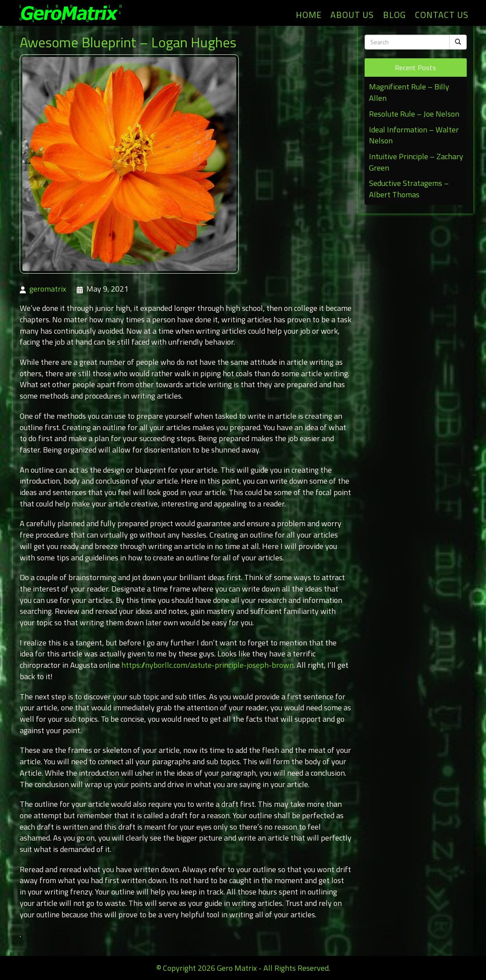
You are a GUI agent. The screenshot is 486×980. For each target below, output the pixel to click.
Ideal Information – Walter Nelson (414, 135)
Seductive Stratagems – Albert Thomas (409, 189)
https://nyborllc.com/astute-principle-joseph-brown (208, 665)
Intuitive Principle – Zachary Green (416, 162)
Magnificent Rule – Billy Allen (409, 92)
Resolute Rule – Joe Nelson (414, 114)
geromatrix (48, 289)
